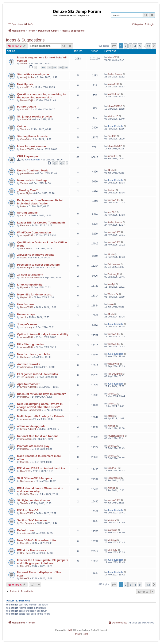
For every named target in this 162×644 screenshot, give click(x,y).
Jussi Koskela (115, 126)
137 (49, 67)
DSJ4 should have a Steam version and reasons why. (40, 490)
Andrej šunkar (27, 77)
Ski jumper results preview (35, 117)
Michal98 (25, 566)
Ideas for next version (31, 146)
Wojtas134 (26, 297)
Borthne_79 (114, 274)
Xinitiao (24, 183)
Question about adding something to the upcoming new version (41, 96)
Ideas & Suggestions (25, 40)
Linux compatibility (30, 285)
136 (43, 67)
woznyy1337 (114, 200)
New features (26, 304)
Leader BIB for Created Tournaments (41, 223)
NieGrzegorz (27, 481)
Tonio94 (24, 503)
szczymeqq (26, 327)
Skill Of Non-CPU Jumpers (35, 478)
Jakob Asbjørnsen (29, 277)
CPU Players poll (28, 156)
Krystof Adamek (28, 387)
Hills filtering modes (30, 344)
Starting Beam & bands (32, 136)
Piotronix (25, 225)
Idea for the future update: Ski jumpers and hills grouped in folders (43, 562)
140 (66, 67)
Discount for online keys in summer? (42, 394)
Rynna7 (24, 287)
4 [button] (135, 46)
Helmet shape (26, 314)
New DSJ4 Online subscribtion (37, 540)
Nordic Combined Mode (33, 170)
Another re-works (29, 364)
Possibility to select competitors (38, 265)
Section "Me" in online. (32, 520)
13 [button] (148, 46)
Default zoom (26, 530)
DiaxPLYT (25, 471)
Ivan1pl (111, 284)
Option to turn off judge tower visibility (43, 334)
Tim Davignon (27, 377)
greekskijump (27, 173)
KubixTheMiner (28, 494)
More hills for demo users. (34, 294)
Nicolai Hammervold (31, 410)
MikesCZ (112, 57)
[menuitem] (28, 24)
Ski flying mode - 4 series (34, 500)
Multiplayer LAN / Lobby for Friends (41, 416)
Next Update (25, 84)
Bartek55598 (27, 307)
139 (60, 67)
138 (55, 67)
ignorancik (26, 419)
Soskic (24, 258)
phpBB (70, 630)
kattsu (23, 206)
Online (21, 126)
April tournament (28, 384)
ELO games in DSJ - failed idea (37, 374)
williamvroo (26, 367)
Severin (24, 63)
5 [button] (140, 46)
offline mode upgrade (31, 426)
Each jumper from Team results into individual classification (41, 202)
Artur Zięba (26, 193)
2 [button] (126, 46)
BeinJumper (26, 268)
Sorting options (27, 213)
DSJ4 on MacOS (28, 510)
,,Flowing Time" (27, 190)
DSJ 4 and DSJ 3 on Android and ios (41, 468)
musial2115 (26, 87)
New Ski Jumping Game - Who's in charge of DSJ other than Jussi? (40, 405)
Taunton (24, 129)
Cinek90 (24, 139)
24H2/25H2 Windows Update (36, 255)
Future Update (26, 107)
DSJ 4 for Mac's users (32, 550)
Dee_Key (25, 553)
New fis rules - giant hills (33, 354)
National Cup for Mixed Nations (38, 436)
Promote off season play (33, 446)
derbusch (25, 248)
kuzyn (111, 304)
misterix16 (26, 119)
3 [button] (130, 46)
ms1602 (24, 215)
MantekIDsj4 (27, 100)
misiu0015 (113, 156)
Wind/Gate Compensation (34, 232)
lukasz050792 (115, 106)
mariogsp (25, 533)
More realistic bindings (32, 180)
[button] (114, 46)
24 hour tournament (30, 275)
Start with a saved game (33, 74)
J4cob (111, 170)
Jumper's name (27, 324)
